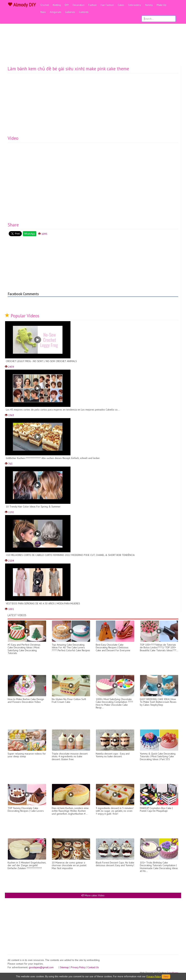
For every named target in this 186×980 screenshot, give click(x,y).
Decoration (79, 5)
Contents (84, 12)
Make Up (162, 5)
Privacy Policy (78, 967)
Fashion (93, 5)
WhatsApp (30, 234)
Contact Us (93, 967)
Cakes (121, 5)
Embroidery (135, 5)
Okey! (166, 977)
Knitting (57, 5)
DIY (67, 5)
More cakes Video (93, 895)
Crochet (45, 5)
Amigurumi (55, 12)
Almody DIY (22, 5)
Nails (43, 12)
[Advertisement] (93, 39)
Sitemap (64, 967)
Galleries (70, 12)
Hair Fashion (107, 5)
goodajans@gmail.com (43, 967)
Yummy (149, 5)
